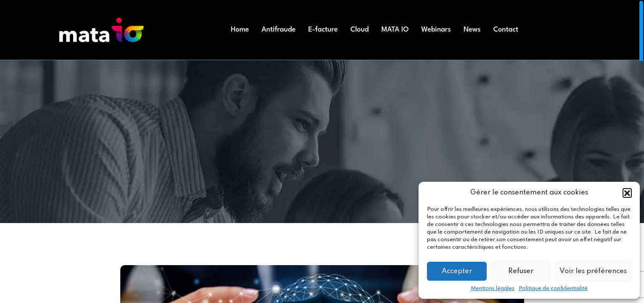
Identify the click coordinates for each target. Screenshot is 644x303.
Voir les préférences (593, 271)
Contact (506, 30)
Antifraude (279, 30)
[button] (627, 193)
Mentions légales (493, 288)
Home (240, 30)
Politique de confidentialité (553, 288)
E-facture (323, 30)
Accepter (457, 271)
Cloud (360, 30)
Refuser (521, 271)
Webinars (436, 30)
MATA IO (395, 30)
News (472, 30)
